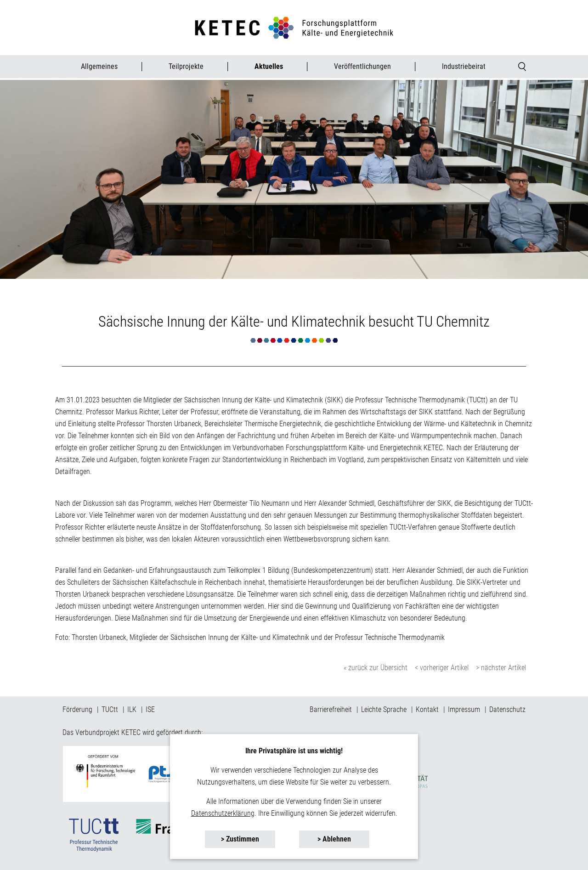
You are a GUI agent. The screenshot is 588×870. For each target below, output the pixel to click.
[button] (240, 839)
